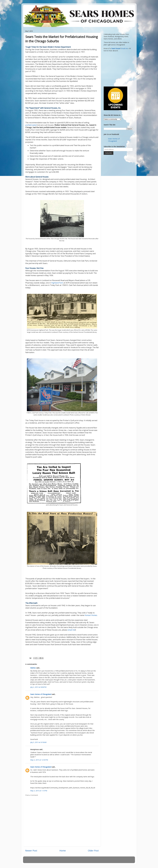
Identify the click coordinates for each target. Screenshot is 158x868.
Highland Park (57, 283)
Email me (124, 48)
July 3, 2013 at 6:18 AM (38, 742)
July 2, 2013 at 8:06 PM (38, 687)
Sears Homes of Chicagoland (41, 694)
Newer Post (31, 851)
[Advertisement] (117, 69)
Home (63, 851)
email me (71, 630)
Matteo (33, 668)
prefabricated (31, 125)
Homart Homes (91, 615)
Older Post (93, 851)
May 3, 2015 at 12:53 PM (39, 760)
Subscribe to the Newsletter (114, 146)
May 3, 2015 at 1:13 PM (39, 791)
